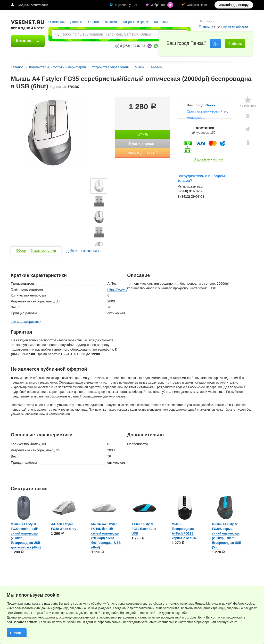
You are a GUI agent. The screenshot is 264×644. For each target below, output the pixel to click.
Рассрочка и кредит (135, 22)
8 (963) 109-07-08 (133, 46)
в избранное (248, 106)
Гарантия (110, 22)
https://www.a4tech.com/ (125, 289)
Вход (20, 5)
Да (216, 44)
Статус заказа (197, 5)
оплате (218, 159)
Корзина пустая (126, 5)
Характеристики (44, 251)
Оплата (93, 22)
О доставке (202, 159)
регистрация (39, 5)
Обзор (21, 251)
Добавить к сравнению (83, 251)
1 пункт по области (234, 27)
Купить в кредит (142, 143)
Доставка (77, 22)
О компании (57, 22)
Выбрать (235, 44)
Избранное (162, 5)
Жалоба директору (234, 5)
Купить (142, 134)
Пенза (210, 105)
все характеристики (26, 322)
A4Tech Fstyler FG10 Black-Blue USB (144, 529)
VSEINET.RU (28, 26)
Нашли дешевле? (142, 153)
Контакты (161, 22)
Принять (17, 633)
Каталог (24, 41)
